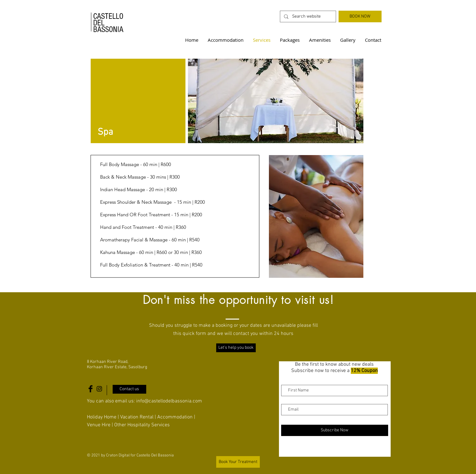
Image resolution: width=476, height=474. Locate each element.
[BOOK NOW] (360, 16)
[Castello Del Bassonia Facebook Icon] (91, 389)
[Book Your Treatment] (238, 462)
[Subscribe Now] (335, 430)
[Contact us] (129, 389)
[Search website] (307, 17)
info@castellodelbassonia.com (169, 401)
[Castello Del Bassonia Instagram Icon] (99, 389)
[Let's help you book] (236, 348)
